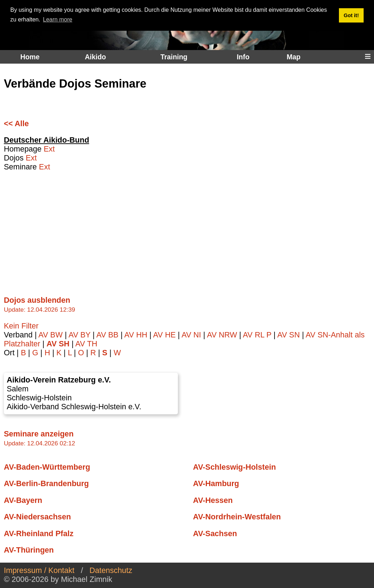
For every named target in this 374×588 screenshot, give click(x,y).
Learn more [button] (58, 19)
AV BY (80, 335)
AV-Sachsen (215, 534)
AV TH (86, 344)
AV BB (108, 335)
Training (174, 57)
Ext (49, 149)
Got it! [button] (351, 15)
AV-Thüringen (29, 550)
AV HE (166, 335)
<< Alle (16, 124)
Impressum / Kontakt (39, 570)
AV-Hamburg (216, 484)
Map (294, 57)
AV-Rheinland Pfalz (39, 534)
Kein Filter (21, 326)
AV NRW (223, 335)
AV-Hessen (213, 500)
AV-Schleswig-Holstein (234, 467)
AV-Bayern (23, 500)
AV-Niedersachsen (37, 517)
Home (30, 57)
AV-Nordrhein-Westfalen (237, 517)
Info (243, 57)
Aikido (95, 57)
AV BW (52, 335)
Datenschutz (111, 570)
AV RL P (258, 335)
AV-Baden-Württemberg (47, 467)
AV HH (137, 335)
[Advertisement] (185, 229)
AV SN (290, 335)
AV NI (192, 335)
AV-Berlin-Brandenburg (46, 484)
